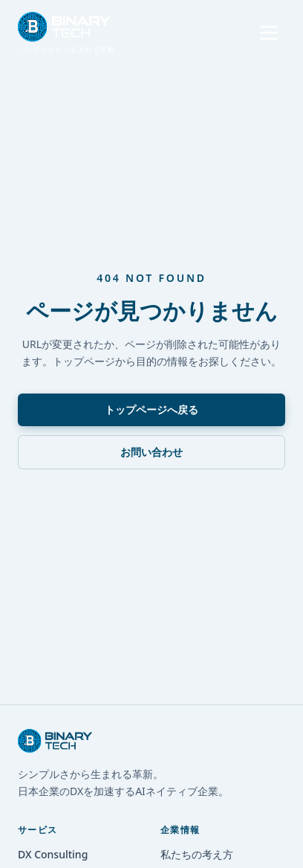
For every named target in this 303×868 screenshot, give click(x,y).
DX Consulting (53, 854)
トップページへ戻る (151, 409)
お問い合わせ (151, 452)
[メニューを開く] (269, 33)
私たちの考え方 (197, 854)
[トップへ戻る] (66, 33)
